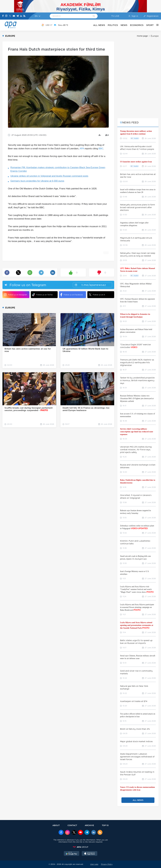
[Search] (94, 16)
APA (82, 149)
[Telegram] (18, 16)
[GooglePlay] (72, 854)
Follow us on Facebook (72, 295)
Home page (142, 36)
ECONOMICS (137, 25)
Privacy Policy (107, 864)
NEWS (124, 25)
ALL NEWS (99, 25)
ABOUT (56, 825)
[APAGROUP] (81, 847)
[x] (74, 833)
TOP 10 (105, 825)
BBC (101, 149)
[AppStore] (90, 854)
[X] (10, 16)
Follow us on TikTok (42, 295)
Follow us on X (97, 295)
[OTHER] (156, 25)
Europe (155, 36)
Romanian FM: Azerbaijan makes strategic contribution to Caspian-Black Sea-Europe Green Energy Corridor (58, 169)
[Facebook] (3, 16)
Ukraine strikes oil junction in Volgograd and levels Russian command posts (49, 176)
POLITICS (113, 25)
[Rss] (24, 16)
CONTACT (72, 825)
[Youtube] (14, 16)
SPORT (150, 25)
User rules (94, 864)
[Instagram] (6, 16)
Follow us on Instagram (15, 295)
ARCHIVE (89, 825)
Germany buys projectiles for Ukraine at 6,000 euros (37, 181)
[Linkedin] (21, 16)
